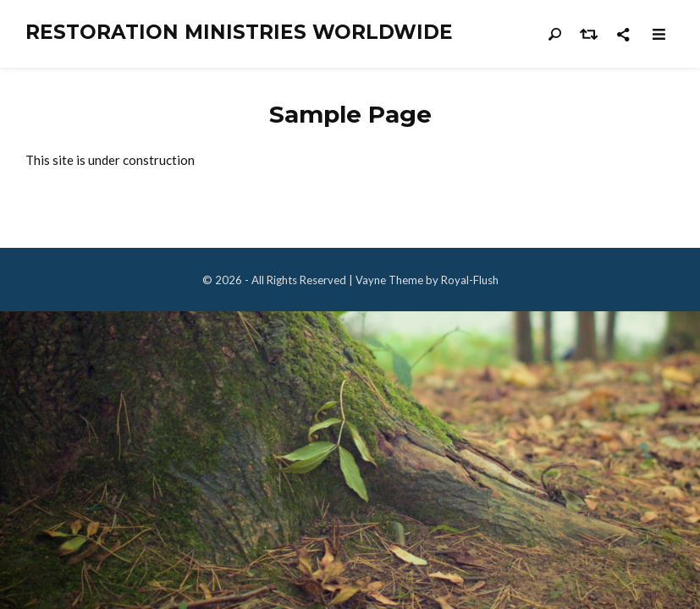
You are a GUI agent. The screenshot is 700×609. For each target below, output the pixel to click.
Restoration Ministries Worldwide (239, 33)
